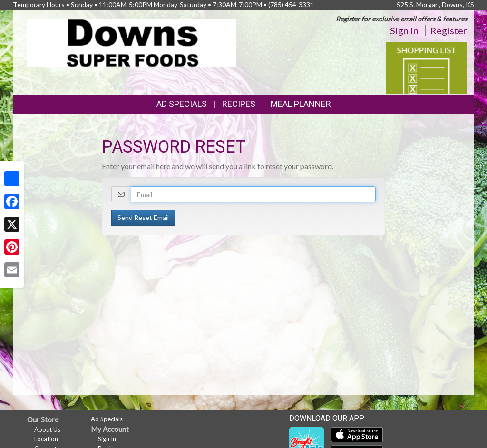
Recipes (239, 104)
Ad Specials (182, 104)
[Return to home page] (132, 43)
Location (46, 439)
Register (449, 30)
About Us (47, 429)
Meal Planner (301, 104)
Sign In (404, 30)
